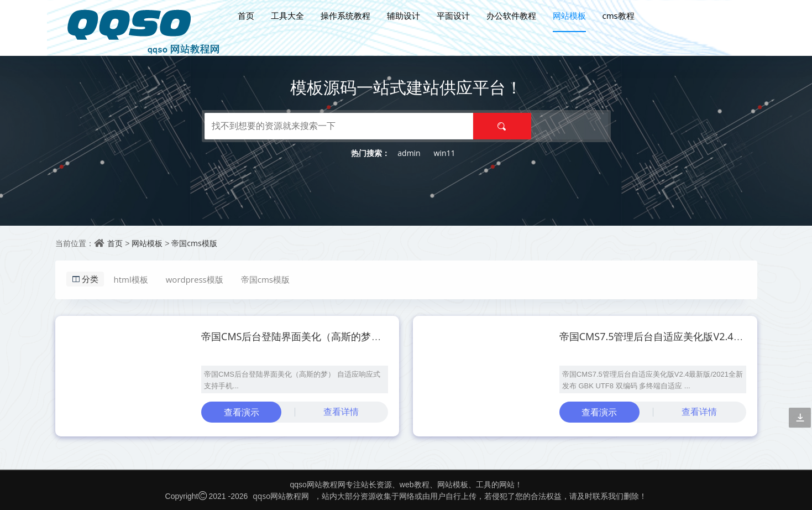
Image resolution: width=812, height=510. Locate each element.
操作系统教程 (345, 15)
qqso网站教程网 (281, 496)
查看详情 (341, 412)
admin (409, 153)
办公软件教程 (511, 15)
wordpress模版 (195, 279)
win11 (445, 153)
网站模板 (569, 15)
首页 (246, 15)
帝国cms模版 (194, 243)
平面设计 (453, 15)
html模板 (131, 279)
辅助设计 (404, 15)
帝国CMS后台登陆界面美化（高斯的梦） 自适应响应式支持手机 (342, 336)
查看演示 (242, 412)
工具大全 (287, 15)
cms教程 (619, 15)
